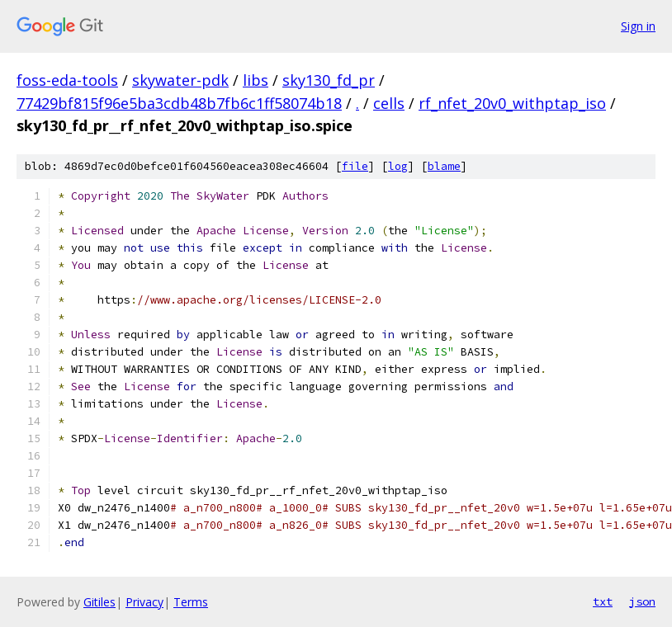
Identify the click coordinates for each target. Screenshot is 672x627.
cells (389, 103)
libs (256, 80)
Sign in (638, 26)
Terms (191, 602)
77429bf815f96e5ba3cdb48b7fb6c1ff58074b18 (179, 103)
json (642, 601)
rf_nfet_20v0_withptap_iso (512, 103)
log (398, 166)
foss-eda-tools (67, 80)
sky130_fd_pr (329, 80)
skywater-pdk (180, 80)
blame (444, 166)
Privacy (144, 602)
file (355, 166)
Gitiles (99, 602)
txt (603, 601)
